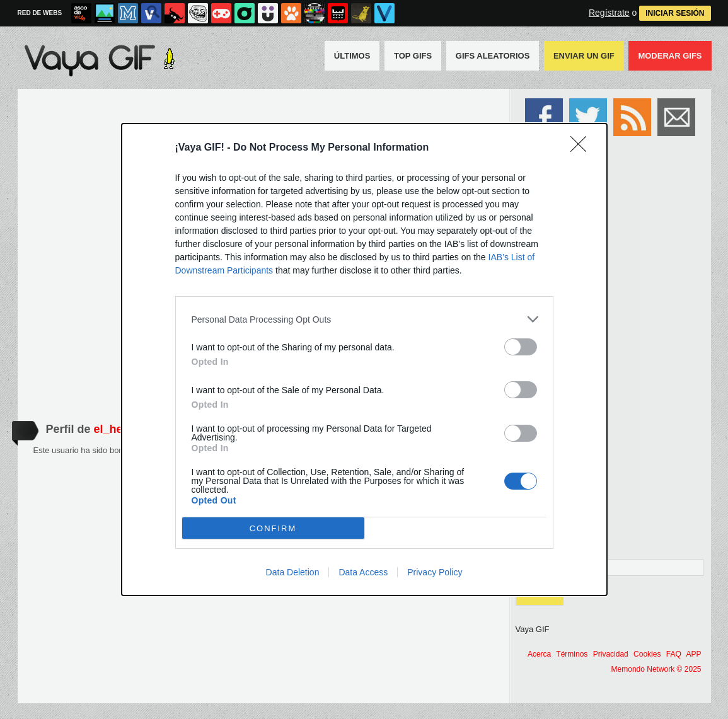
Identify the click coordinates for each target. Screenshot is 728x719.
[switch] (521, 347)
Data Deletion (293, 572)
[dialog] (364, 359)
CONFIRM (273, 528)
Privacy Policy (435, 572)
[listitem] (364, 319)
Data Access (363, 572)
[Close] (582, 148)
